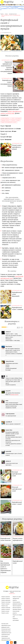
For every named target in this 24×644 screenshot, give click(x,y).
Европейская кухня (6, 625)
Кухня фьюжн (5, 636)
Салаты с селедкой (10, 8)
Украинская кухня (6, 638)
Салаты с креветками (13, 8)
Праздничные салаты (7, 7)
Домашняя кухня (5, 627)
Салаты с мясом (8, 8)
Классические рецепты (11, 7)
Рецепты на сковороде (17, 8)
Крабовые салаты (14, 7)
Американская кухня (6, 633)
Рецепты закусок (6, 604)
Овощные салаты (16, 7)
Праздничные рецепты (16, 599)
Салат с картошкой (16, 118)
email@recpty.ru (12, 594)
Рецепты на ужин (17, 597)
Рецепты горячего (6, 599)
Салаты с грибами (20, 8)
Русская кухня (5, 624)
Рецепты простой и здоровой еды (7, 2)
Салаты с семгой (23, 8)
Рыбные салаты (5, 120)
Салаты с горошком (2, 8)
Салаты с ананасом (4, 8)
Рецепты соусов (5, 611)
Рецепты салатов (6, 609)
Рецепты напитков (6, 608)
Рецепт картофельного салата (9, 122)
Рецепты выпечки (6, 597)
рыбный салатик (14, 395)
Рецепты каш (5, 606)
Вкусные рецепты (17, 608)
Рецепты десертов (6, 600)
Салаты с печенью (5, 8)
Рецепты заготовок (6, 602)
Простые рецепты (17, 606)
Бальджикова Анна (7, 33)
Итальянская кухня (6, 629)
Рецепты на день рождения (22, 8)
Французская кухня (6, 631)
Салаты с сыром (19, 8)
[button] (22, 2)
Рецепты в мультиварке (16, 619)
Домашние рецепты (17, 604)
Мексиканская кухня (6, 640)
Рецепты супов (5, 613)
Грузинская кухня (6, 635)
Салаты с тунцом (15, 120)
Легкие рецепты (5, 118)
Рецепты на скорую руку (1, 8)
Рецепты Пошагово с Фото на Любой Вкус (12, 587)
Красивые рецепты (17, 609)
